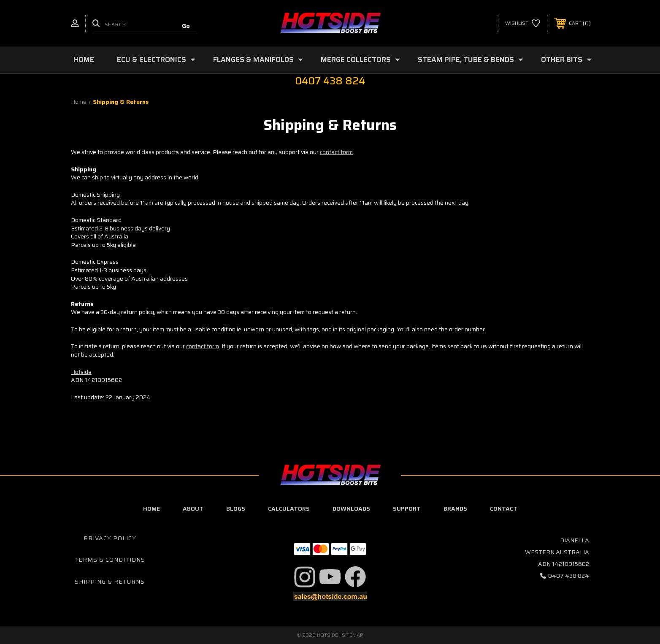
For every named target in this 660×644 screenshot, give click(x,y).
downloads (351, 509)
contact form (336, 152)
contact (504, 509)
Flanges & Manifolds (258, 60)
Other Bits (566, 60)
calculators (289, 509)
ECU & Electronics (156, 60)
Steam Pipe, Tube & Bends (471, 60)
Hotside (81, 372)
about (193, 509)
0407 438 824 (569, 576)
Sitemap (353, 635)
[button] (305, 577)
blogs (236, 509)
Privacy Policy (110, 538)
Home (84, 60)
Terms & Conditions (110, 560)
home (151, 509)
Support (407, 509)
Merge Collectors (360, 60)
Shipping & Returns (110, 582)
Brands (455, 509)
